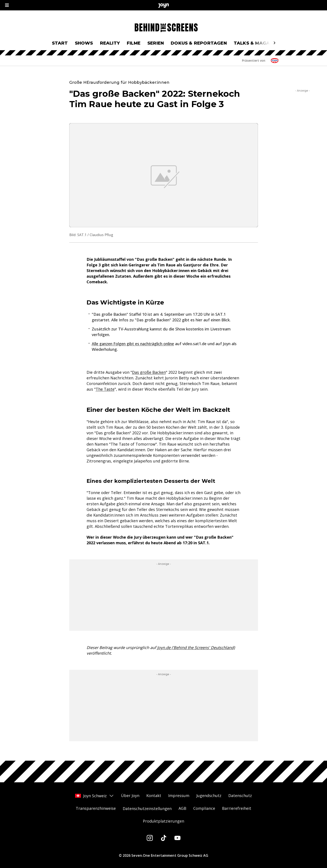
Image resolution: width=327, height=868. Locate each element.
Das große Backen (149, 372)
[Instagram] (150, 838)
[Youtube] (177, 838)
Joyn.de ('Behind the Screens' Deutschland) (196, 647)
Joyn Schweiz (95, 796)
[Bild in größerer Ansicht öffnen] (164, 175)
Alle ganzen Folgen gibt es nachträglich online (133, 344)
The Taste (105, 389)
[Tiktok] (164, 838)
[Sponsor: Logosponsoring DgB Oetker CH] (275, 61)
